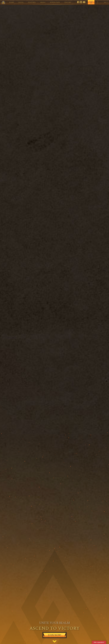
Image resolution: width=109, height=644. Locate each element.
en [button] (104, 2)
